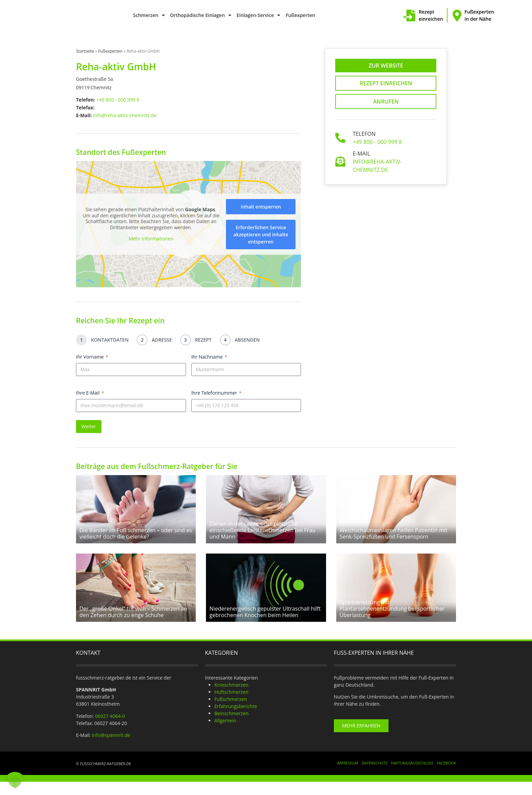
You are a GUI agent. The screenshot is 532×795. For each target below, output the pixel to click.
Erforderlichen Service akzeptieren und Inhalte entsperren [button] (261, 234)
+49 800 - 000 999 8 (118, 100)
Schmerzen (149, 15)
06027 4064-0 (110, 729)
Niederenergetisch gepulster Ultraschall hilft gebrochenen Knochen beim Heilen (265, 625)
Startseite (85, 51)
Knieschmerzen (231, 698)
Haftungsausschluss (412, 776)
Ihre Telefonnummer (216, 393)
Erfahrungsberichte (236, 719)
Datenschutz (374, 776)
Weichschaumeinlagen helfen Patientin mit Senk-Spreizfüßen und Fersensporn (394, 540)
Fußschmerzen (231, 712)
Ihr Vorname (92, 357)
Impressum (347, 776)
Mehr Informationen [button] (151, 239)
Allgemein (225, 733)
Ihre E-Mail (90, 393)
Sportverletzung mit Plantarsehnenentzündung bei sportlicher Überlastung (392, 621)
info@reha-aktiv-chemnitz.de (125, 115)
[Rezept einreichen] (409, 15)
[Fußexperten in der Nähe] (457, 15)
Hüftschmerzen (231, 705)
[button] (15, 780)
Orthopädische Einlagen (201, 15)
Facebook (446, 776)
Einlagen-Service (258, 15)
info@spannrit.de (111, 748)
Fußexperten (300, 15)
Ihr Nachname (209, 357)
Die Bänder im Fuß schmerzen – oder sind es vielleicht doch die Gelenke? (136, 540)
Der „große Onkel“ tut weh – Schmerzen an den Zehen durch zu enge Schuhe (133, 625)
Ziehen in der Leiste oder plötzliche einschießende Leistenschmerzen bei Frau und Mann (262, 537)
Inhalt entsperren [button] (261, 207)
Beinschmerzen (232, 726)
